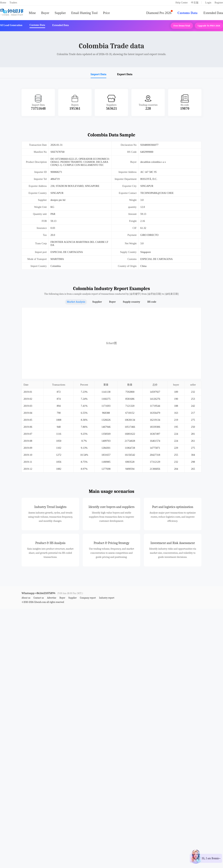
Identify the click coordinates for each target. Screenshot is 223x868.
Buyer (45, 13)
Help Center (182, 3)
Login (208, 3)
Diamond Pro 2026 (159, 13)
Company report (88, 598)
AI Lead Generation (11, 25)
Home (3, 3)
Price (106, 13)
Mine (32, 13)
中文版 (195, 3)
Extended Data (213, 13)
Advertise (52, 598)
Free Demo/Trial (182, 26)
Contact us (39, 598)
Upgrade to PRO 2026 (209, 26)
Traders (13, 3)
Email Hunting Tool (84, 13)
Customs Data (187, 13)
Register (219, 3)
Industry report (107, 598)
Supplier (60, 13)
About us (26, 598)
